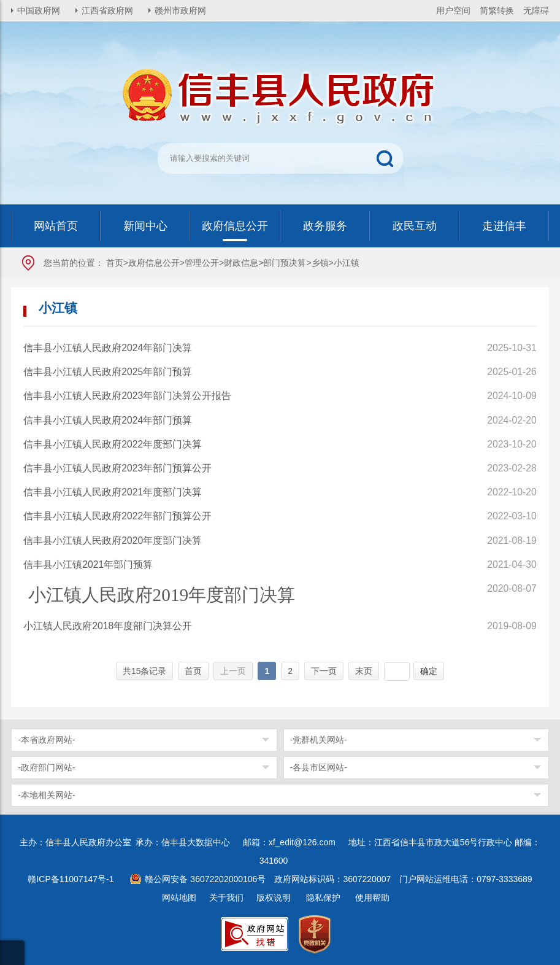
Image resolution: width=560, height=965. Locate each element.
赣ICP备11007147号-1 (71, 879)
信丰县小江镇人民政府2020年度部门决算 (113, 541)
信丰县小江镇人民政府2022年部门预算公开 (117, 516)
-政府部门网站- (46, 767)
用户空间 (453, 10)
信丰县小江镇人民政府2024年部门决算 (108, 348)
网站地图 (179, 897)
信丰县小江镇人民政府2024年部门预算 (108, 420)
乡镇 (320, 263)
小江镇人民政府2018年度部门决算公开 (108, 626)
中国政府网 (39, 10)
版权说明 (274, 897)
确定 (429, 671)
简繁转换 (497, 10)
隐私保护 (323, 897)
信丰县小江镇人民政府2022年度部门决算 (113, 444)
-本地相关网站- (46, 795)
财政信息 (241, 263)
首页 (115, 263)
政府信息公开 (154, 263)
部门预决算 (285, 263)
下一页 (324, 671)
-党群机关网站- (319, 740)
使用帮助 (372, 897)
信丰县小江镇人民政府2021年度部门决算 (113, 492)
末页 (364, 671)
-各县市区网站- (319, 767)
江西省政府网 (107, 10)
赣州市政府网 (180, 10)
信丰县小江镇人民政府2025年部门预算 (108, 372)
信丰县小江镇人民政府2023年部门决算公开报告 (127, 396)
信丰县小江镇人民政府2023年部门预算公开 (117, 468)
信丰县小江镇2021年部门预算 (88, 564)
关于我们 (226, 897)
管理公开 (202, 263)
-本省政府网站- (46, 740)
